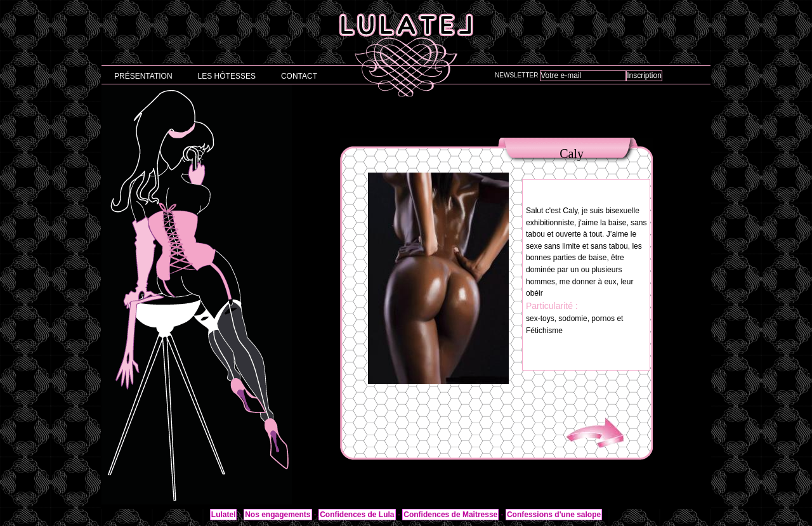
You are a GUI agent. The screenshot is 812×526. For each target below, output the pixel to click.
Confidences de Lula (357, 515)
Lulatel (224, 515)
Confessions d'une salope (554, 515)
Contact (299, 76)
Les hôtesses (227, 76)
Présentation (143, 76)
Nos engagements (278, 515)
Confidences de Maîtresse (450, 515)
